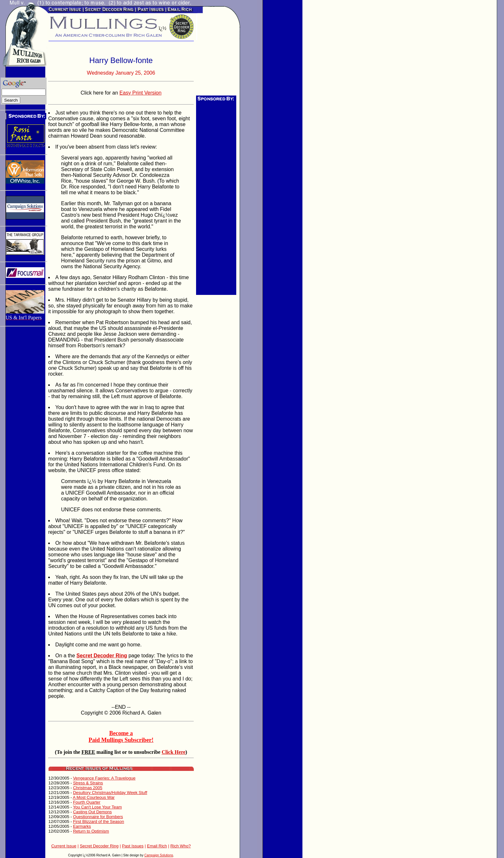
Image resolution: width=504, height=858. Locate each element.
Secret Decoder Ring (99, 846)
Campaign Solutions (159, 855)
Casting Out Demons (92, 812)
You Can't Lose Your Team (97, 807)
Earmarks (82, 826)
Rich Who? (181, 846)
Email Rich (157, 846)
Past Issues (133, 846)
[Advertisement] (215, 198)
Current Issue (64, 846)
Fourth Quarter (87, 802)
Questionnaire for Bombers (98, 817)
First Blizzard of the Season (99, 821)
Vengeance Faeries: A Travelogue (104, 778)
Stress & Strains (88, 783)
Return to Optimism (91, 831)
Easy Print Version (141, 93)
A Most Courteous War (94, 797)
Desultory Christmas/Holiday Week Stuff (110, 793)
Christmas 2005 (88, 788)
